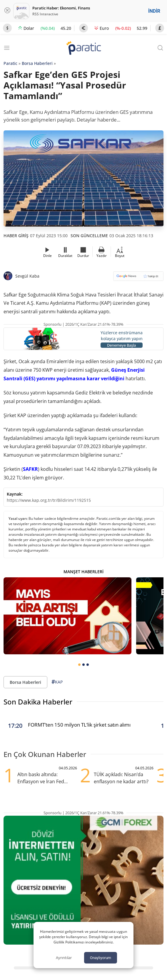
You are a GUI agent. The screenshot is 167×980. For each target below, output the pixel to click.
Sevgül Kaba (27, 276)
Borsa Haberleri (37, 63)
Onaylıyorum (101, 958)
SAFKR (30, 469)
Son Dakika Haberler (38, 702)
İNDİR (154, 11)
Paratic (10, 63)
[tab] (79, 665)
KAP (57, 682)
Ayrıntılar (64, 958)
